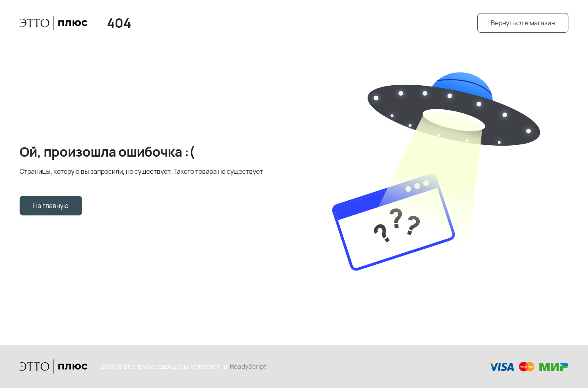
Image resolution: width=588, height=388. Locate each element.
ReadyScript (248, 366)
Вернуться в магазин (523, 23)
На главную (51, 206)
